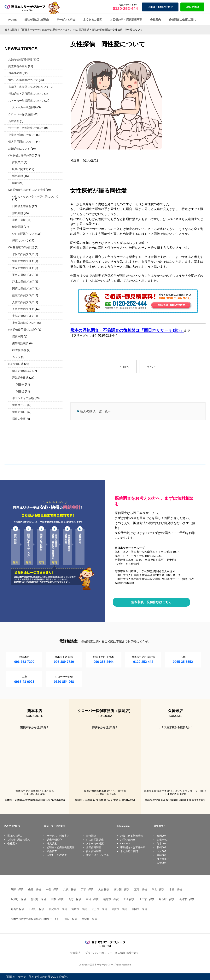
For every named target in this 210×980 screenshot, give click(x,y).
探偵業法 (18, 162)
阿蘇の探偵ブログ (23, 288)
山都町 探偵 (37, 909)
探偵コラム (19, 405)
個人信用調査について (22, 142)
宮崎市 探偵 (79, 909)
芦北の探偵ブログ (23, 282)
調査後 (20, 391)
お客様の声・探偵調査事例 (126, 20)
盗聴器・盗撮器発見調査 (61, 847)
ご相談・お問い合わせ (160, 7)
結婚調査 (52, 851)
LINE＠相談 (192, 7)
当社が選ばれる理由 (37, 20)
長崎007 (161, 847)
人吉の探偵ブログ (23, 302)
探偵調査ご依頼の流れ (182, 20)
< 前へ (125, 367)
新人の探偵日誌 (22, 371)
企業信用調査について (22, 135)
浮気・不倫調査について (23, 80)
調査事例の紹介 (18, 66)
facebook (125, 844)
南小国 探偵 (122, 889)
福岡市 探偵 (139, 909)
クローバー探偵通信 (20, 114)
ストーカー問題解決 (24, 107)
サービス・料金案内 (58, 836)
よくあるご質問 (93, 20)
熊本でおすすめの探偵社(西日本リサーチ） (35, 919)
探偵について (20, 240)
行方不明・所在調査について (26, 128)
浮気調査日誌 (20, 378)
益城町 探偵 (38, 899)
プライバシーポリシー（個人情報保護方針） (112, 953)
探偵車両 (18, 337)
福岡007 (161, 836)
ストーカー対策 (95, 844)
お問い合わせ (128, 840)
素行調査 (91, 836)
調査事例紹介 (54, 840)
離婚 (15, 183)
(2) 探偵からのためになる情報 (27, 190)
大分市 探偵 (99, 909)
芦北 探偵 (158, 889)
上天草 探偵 (147, 899)
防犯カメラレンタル (97, 855)
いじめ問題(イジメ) (24, 234)
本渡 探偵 (175, 889)
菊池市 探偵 (111, 899)
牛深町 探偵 (18, 899)
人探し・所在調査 (57, 855)
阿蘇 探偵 (17, 889)
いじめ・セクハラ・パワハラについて (35, 196)
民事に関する (20, 169)
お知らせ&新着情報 (20, 59)
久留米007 (163, 840)
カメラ (16, 357)
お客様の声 (15, 73)
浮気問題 (18, 176)
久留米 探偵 (89, 919)
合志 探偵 (75, 899)
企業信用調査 (94, 847)
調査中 (20, 384)
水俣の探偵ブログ (23, 254)
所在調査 (14, 121)
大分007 (161, 851)
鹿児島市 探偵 (58, 909)
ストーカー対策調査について (26, 101)
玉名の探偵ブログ (23, 275)
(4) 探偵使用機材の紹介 (23, 330)
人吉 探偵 (104, 889)
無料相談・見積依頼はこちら (151, 602)
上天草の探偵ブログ (24, 323)
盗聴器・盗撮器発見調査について (29, 87)
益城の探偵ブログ (23, 295)
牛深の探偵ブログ (23, 268)
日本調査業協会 (22, 206)
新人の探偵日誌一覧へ (96, 411)
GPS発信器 (19, 350)
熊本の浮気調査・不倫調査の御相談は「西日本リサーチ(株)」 (127, 330)
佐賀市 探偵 (119, 909)
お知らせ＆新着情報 (132, 836)
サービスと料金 (66, 20)
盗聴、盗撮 (19, 220)
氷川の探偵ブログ (23, 261)
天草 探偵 (87, 889)
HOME (12, 20)
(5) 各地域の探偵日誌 (21, 247)
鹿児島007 (163, 859)
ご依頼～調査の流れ (19, 840)
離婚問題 (18, 227)
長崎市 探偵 (187, 899)
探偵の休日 (19, 412)
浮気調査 (52, 844)
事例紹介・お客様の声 (133, 847)
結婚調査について (19, 149)
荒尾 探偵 (140, 889)
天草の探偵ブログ (23, 309)
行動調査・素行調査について (26, 94)
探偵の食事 (19, 419)
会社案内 (155, 20)
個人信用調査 (94, 851)
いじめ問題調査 (95, 840)
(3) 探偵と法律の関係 (21, 155)
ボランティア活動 (23, 398)
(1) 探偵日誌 (16, 364)
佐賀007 (161, 863)
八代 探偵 (70, 889)
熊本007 (161, 844)
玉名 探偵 (129, 899)
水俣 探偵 (52, 889)
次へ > (151, 367)
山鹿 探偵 (35, 889)
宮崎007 (161, 855)
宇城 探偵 (92, 899)
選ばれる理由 (15, 836)
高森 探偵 (57, 899)
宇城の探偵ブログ (23, 316)
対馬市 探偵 (17, 909)
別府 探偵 (71, 919)
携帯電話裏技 (20, 343)
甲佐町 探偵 (167, 899)
